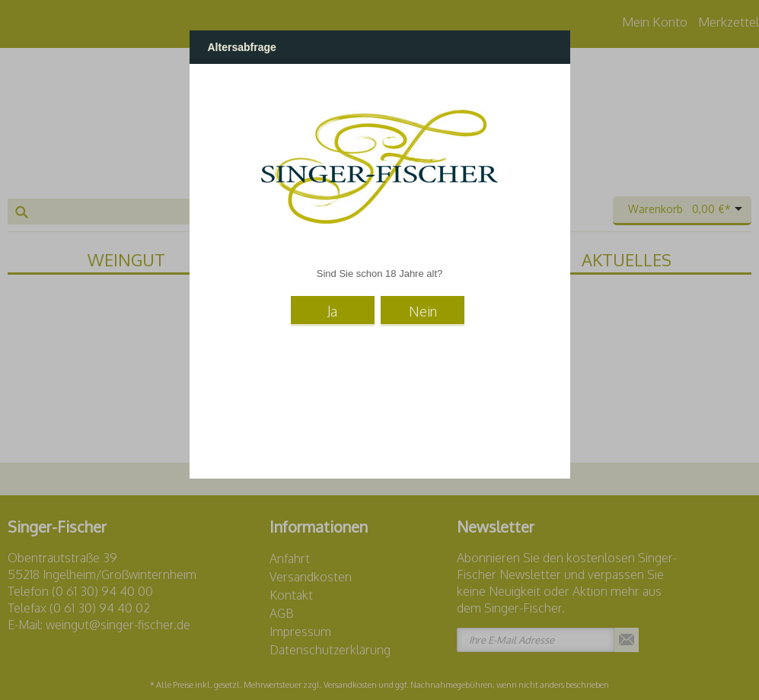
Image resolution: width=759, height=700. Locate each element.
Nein (423, 311)
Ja (332, 311)
